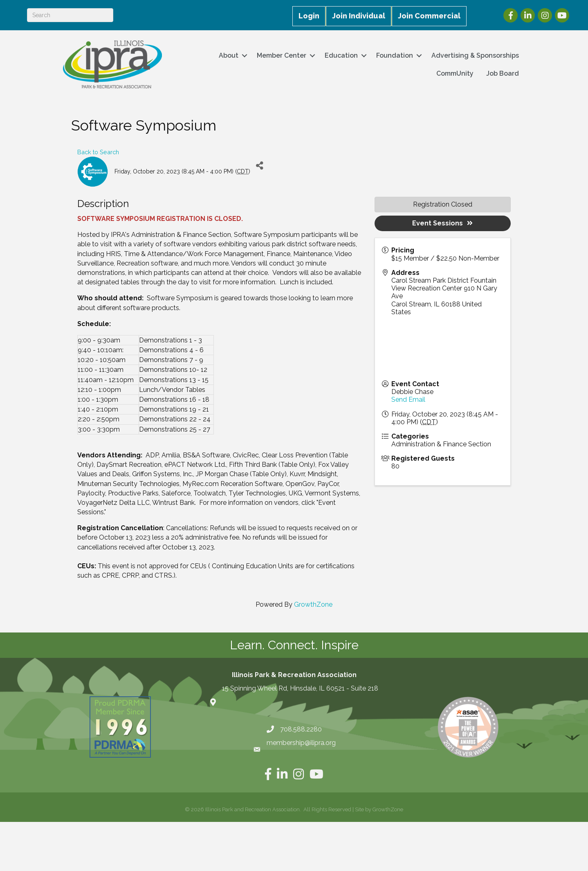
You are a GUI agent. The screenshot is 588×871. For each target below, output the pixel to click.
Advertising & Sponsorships (475, 55)
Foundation (395, 55)
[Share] (259, 165)
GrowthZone (313, 604)
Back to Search (98, 152)
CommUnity (455, 73)
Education (341, 55)
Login (309, 16)
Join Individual (359, 16)
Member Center (282, 55)
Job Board (503, 73)
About (229, 55)
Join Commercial (429, 16)
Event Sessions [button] (442, 223)
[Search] (70, 15)
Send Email (408, 399)
